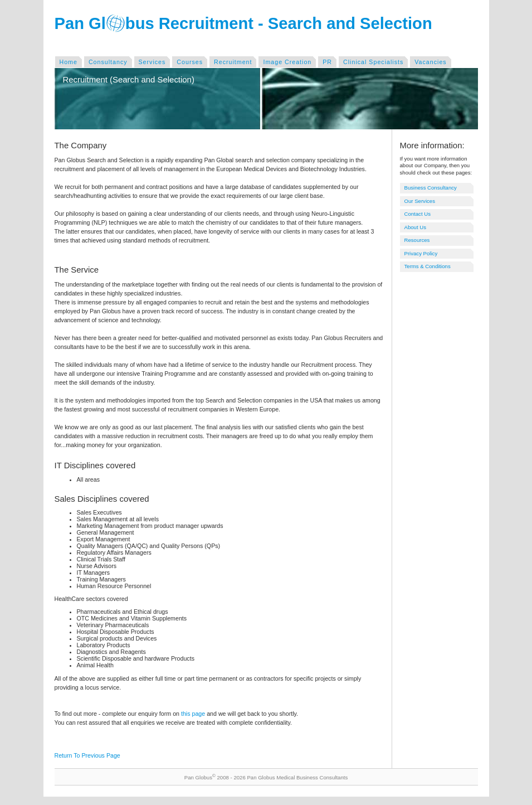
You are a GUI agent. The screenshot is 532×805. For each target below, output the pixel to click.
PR (327, 62)
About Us (415, 227)
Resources (417, 240)
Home (69, 62)
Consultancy (108, 62)
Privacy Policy (421, 253)
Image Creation (287, 62)
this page (193, 714)
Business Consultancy (431, 188)
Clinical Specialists (373, 62)
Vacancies (430, 62)
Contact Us (418, 214)
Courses (190, 62)
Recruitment (233, 62)
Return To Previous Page (87, 755)
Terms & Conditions (428, 266)
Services (152, 62)
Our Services (420, 201)
